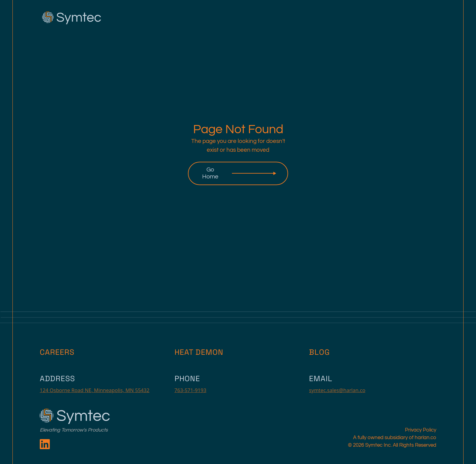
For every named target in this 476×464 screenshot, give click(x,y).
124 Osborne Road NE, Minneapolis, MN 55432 (95, 390)
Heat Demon (199, 352)
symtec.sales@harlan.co (337, 390)
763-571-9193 (190, 390)
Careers (57, 352)
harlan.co (425, 437)
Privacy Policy (421, 430)
